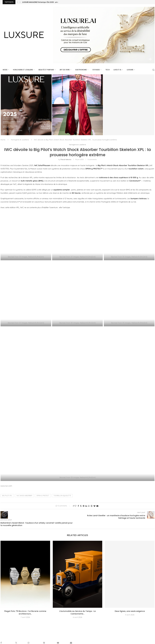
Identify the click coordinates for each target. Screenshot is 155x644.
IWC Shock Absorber (24, 496)
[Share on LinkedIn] (86, 506)
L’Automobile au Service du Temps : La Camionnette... (77, 613)
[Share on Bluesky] (94, 506)
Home (3, 140)
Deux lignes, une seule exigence (130, 611)
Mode (5, 70)
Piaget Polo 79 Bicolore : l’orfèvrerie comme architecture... (25, 613)
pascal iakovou (66, 160)
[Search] (153, 70)
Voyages (96, 70)
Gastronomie (81, 70)
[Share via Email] (97, 506)
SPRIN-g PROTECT (43, 496)
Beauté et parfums (46, 70)
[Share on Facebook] (78, 506)
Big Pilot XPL (7, 496)
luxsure (130, 70)
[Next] (20, 2)
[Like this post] (75, 506)
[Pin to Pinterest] (84, 506)
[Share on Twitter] (81, 506)
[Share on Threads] (92, 506)
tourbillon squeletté (62, 496)
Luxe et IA (117, 70)
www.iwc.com (6, 486)
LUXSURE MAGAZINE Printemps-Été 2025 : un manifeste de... (46, 2)
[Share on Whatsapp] (89, 506)
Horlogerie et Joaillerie (23, 70)
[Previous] (17, 2)
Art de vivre (64, 70)
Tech (107, 70)
